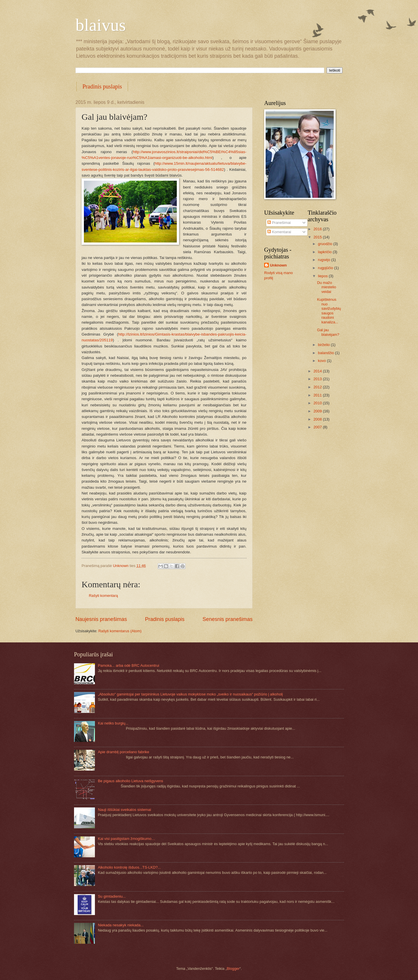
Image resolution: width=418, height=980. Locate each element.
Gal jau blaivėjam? (328, 332)
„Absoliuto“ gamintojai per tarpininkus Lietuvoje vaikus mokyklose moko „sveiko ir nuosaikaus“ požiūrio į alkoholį (190, 694)
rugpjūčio (326, 268)
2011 (318, 395)
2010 (318, 403)
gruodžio (326, 244)
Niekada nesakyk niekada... (121, 925)
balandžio (326, 353)
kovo (322, 361)
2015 (318, 237)
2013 (318, 379)
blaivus (101, 25)
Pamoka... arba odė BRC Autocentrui (128, 665)
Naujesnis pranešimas (101, 619)
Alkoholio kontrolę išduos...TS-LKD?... (129, 867)
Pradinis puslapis (102, 86)
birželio (324, 345)
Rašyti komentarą (103, 596)
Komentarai (279, 232)
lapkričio (325, 252)
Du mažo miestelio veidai (327, 287)
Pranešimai (279, 223)
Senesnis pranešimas (228, 619)
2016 (318, 229)
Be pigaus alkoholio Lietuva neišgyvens (130, 781)
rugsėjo (325, 260)
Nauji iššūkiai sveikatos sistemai (124, 810)
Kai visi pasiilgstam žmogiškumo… (126, 839)
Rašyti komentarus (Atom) (120, 631)
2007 (318, 427)
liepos (323, 276)
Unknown (278, 265)
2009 (318, 411)
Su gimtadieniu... (112, 896)
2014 (318, 371)
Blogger (233, 969)
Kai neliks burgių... (113, 723)
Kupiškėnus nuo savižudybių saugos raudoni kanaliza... (329, 311)
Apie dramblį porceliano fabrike (124, 752)
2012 (318, 387)
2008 (318, 419)
